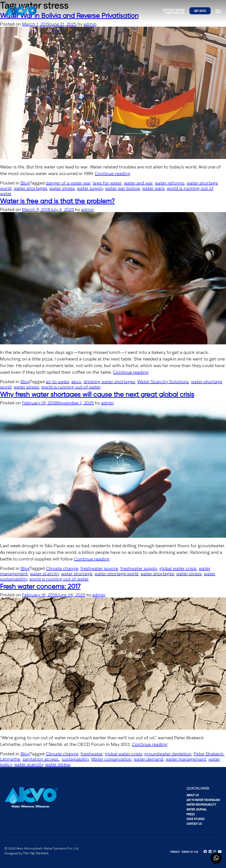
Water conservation (111, 759)
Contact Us (194, 824)
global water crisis (178, 568)
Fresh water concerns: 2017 (40, 587)
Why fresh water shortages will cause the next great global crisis (97, 395)
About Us (193, 795)
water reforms (170, 183)
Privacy (175, 852)
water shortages (30, 188)
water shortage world (116, 574)
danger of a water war (68, 183)
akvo (76, 382)
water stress (62, 188)
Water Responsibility (201, 804)
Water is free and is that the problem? (57, 202)
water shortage (77, 574)
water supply (90, 188)
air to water (57, 382)
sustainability (75, 759)
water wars (153, 188)
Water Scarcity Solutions (163, 382)
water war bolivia (122, 188)
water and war (138, 183)
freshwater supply (139, 568)
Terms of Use (190, 852)
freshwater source (99, 568)
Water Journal (197, 809)
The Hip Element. (36, 853)
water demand (149, 759)
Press (191, 814)
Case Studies (196, 819)
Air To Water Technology (203, 800)
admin (90, 24)
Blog (25, 183)
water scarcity (44, 574)
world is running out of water (71, 387)
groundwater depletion (168, 754)
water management (186, 759)
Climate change (62, 568)
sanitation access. (41, 759)
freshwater (92, 754)
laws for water (107, 183)
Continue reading (113, 174)
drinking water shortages (109, 382)
